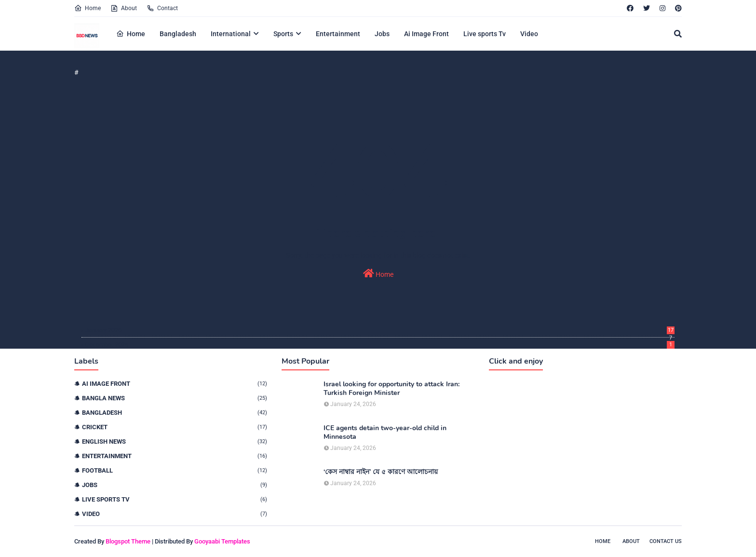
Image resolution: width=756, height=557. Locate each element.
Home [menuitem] (131, 34)
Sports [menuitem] (283, 34)
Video (175, 514)
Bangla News (175, 398)
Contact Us (666, 541)
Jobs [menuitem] (382, 34)
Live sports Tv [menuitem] (485, 34)
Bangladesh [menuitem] (178, 34)
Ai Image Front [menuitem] (426, 34)
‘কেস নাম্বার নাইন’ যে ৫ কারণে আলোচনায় (381, 472)
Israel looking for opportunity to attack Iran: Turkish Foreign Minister (391, 389)
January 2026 (380, 330)
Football (175, 470)
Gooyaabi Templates (222, 541)
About (124, 8)
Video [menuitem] (529, 34)
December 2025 (380, 345)
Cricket (175, 427)
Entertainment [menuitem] (338, 34)
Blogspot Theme (128, 541)
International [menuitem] (231, 34)
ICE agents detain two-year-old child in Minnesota (385, 433)
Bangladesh (175, 413)
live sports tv (175, 499)
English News (175, 442)
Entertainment (175, 456)
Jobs (175, 485)
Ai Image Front (175, 384)
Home (88, 8)
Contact (162, 8)
